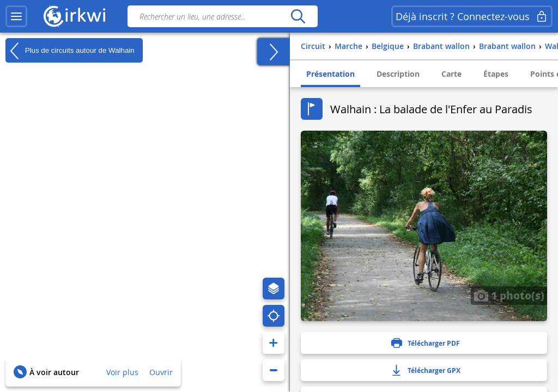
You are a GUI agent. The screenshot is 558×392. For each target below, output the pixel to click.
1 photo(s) (509, 295)
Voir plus (122, 372)
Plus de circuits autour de (70, 51)
